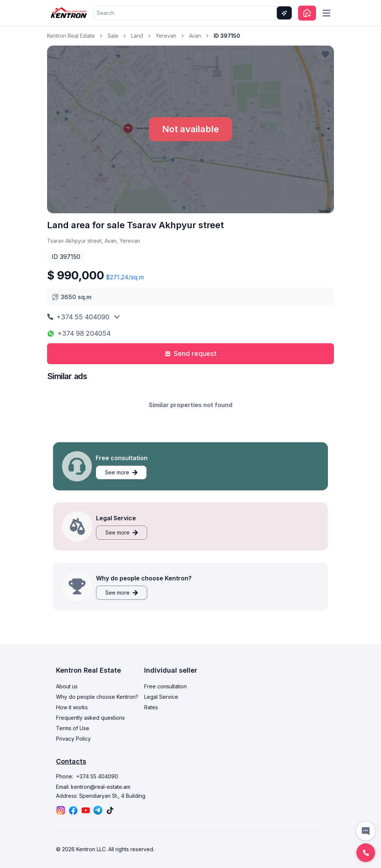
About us (67, 686)
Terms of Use (73, 728)
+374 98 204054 (79, 333)
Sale (113, 36)
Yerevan (166, 36)
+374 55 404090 (78, 317)
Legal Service (161, 697)
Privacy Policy (73, 739)
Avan (195, 36)
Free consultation (165, 686)
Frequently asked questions (90, 718)
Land (137, 36)
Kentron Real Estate (71, 36)
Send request (191, 354)
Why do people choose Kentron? (97, 697)
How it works (72, 707)
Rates (151, 707)
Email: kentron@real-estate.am (93, 787)
